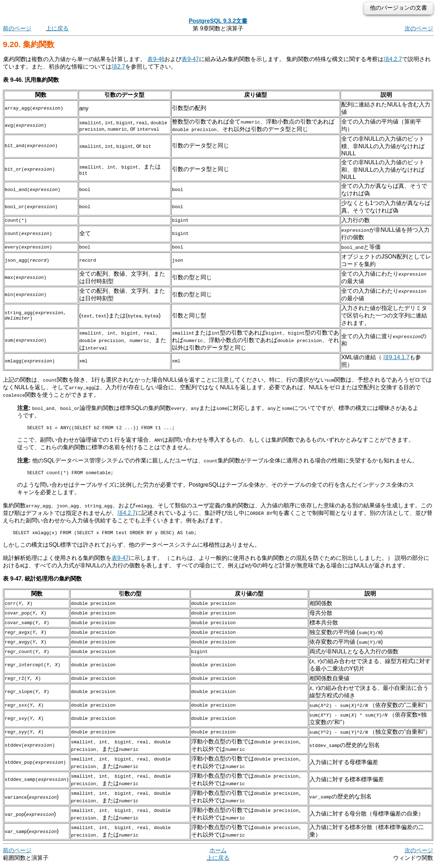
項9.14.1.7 (396, 357)
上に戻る (57, 28)
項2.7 (118, 67)
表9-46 (156, 59)
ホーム (218, 854)
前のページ (17, 28)
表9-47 (190, 59)
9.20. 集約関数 (29, 44)
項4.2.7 (393, 59)
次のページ (419, 28)
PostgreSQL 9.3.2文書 (218, 21)
